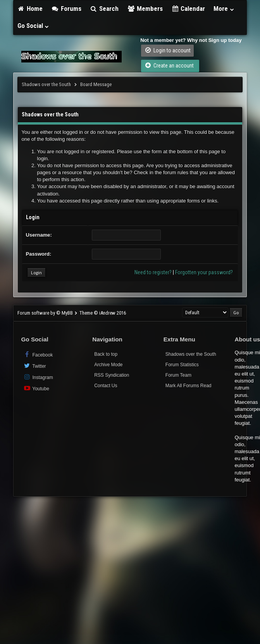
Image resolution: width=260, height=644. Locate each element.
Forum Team (178, 375)
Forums (66, 9)
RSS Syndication (112, 375)
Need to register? (153, 272)
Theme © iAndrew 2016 (103, 313)
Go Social (34, 26)
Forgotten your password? (204, 272)
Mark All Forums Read (189, 386)
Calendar (188, 9)
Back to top (106, 354)
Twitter (35, 366)
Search (104, 9)
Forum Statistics (182, 365)
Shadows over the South (46, 84)
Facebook (38, 354)
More (224, 9)
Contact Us (106, 386)
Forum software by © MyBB (46, 313)
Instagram (38, 377)
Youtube (36, 388)
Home (30, 9)
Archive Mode (108, 365)
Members (145, 9)
